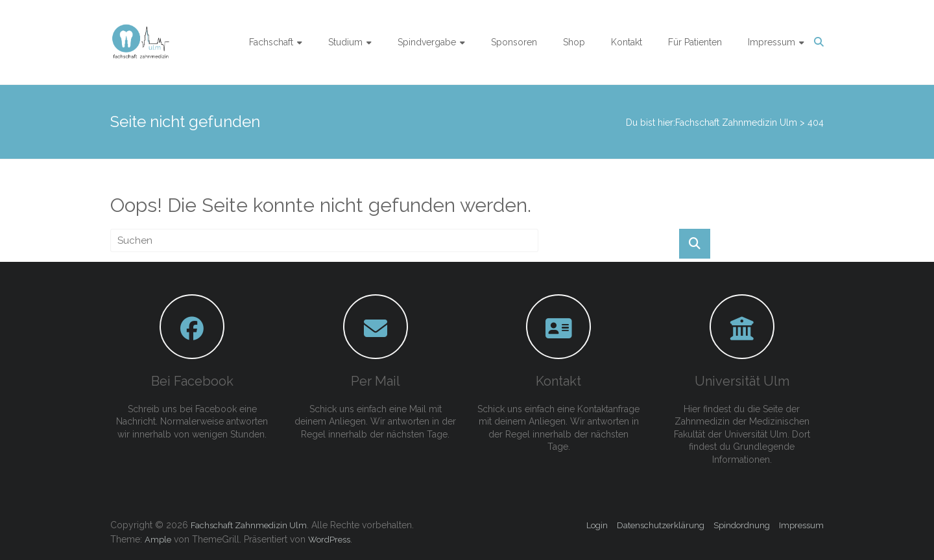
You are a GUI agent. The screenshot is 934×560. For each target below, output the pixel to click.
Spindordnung (742, 525)
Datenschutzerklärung (661, 525)
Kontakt (627, 42)
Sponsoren (514, 42)
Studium (345, 42)
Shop (574, 42)
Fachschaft (271, 42)
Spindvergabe (427, 42)
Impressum (772, 42)
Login (597, 525)
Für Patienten (695, 42)
